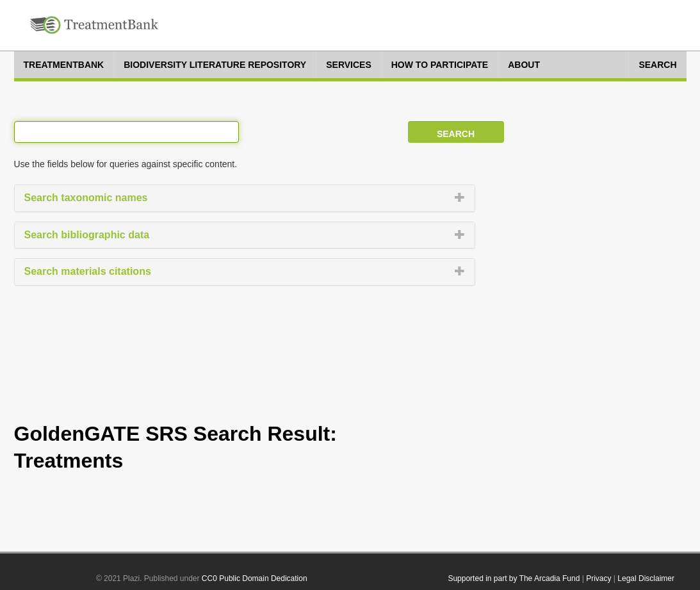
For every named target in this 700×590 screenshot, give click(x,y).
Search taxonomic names (86, 198)
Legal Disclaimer (646, 578)
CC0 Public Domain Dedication (255, 578)
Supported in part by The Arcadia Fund (514, 578)
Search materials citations (88, 271)
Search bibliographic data (87, 235)
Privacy (598, 578)
